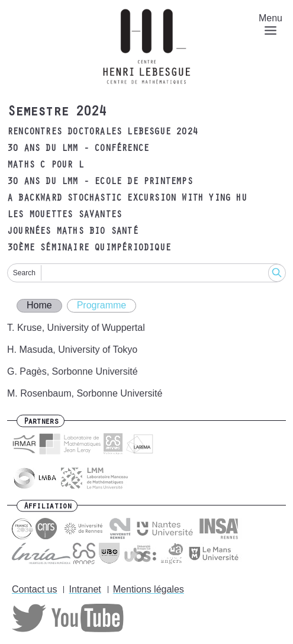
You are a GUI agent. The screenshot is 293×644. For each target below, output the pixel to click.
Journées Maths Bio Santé (73, 232)
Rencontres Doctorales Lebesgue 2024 (102, 133)
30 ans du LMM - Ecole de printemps (100, 182)
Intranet (85, 589)
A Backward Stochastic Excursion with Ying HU (127, 199)
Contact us (34, 589)
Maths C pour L (45, 166)
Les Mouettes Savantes (64, 215)
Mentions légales (149, 589)
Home (39, 305)
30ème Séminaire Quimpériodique (89, 249)
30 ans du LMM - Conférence (78, 149)
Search (24, 273)
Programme (102, 305)
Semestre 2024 (56, 113)
